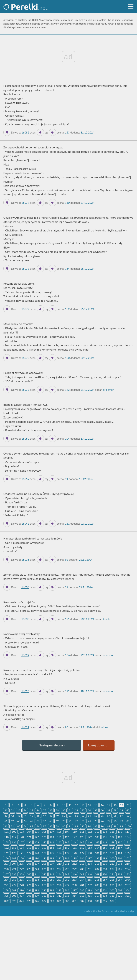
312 (59, 896)
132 (112, 837)
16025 (25, 691)
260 (52, 880)
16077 (25, 309)
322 (6, 901)
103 (22, 832)
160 (67, 848)
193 (59, 858)
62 (12, 821)
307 (22, 896)
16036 (25, 560)
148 (105, 842)
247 (82, 874)
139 (37, 842)
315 (82, 896)
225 (44, 869)
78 (115, 821)
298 (82, 890)
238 (14, 874)
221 (14, 869)
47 (44, 816)
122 (37, 837)
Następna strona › (52, 745)
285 (112, 885)
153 (14, 848)
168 (127, 848)
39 (121, 810)
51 (70, 816)
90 (64, 826)
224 (37, 869)
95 (96, 826)
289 (14, 890)
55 (96, 816)
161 (74, 848)
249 (97, 874)
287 (127, 885)
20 (128, 805)
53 (83, 816)
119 (14, 837)
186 (6, 858)
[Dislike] (53, 132)
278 (59, 885)
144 (74, 842)
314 (74, 896)
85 (32, 826)
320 (120, 896)
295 (59, 890)
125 (59, 837)
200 (112, 858)
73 (83, 821)
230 (82, 869)
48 (51, 816)
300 (97, 890)
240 (29, 874)
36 (102, 810)
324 (22, 901)
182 (105, 853)
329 (59, 901)
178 (74, 853)
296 (67, 890)
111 (82, 832)
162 (82, 848)
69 (57, 821)
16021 (25, 727)
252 (120, 874)
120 (22, 837)
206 (29, 864)
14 (89, 805)
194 (67, 858)
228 (67, 869)
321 (127, 896)
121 (29, 837)
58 (115, 816)
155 (29, 848)
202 (127, 858)
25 (32, 810)
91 (70, 826)
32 (77, 810)
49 (57, 816)
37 (109, 810)
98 (115, 826)
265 (90, 880)
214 (90, 864)
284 (105, 885)
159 (59, 848)
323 (14, 901)
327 (44, 901)
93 (83, 826)
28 (51, 810)
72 (77, 821)
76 (102, 821)
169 (6, 853)
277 (52, 885)
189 (29, 858)
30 (64, 810)
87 (44, 826)
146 (90, 842)
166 (112, 848)
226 (52, 869)
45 (32, 816)
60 (128, 816)
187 (14, 858)
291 (29, 890)
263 (74, 880)
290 (22, 890)
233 (105, 869)
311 (52, 896)
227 (59, 869)
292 (37, 890)
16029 (25, 655)
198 (97, 858)
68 (51, 821)
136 (14, 842)
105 (37, 832)
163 (90, 848)
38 (115, 810)
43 (19, 816)
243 (52, 874)
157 (44, 848)
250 (105, 874)
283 (97, 885)
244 (59, 874)
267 (105, 880)
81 (6, 826)
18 (115, 805)
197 (90, 858)
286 (120, 885)
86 (38, 826)
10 (64, 805)
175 (52, 853)
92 (77, 826)
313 (67, 896)
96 (102, 826)
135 (6, 842)
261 (59, 880)
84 (25, 826)
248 (90, 874)
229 (74, 869)
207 (37, 864)
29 (57, 810)
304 (127, 890)
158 (52, 848)
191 (44, 858)
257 (29, 880)
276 (44, 885)
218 (120, 864)
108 (59, 832)
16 (102, 805)
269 (120, 880)
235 (120, 869)
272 (14, 885)
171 (22, 853)
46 (38, 816)
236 (127, 869)
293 (44, 890)
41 (6, 816)
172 (29, 853)
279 (67, 885)
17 (109, 805)
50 (64, 816)
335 (105, 901)
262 (67, 880)
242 (44, 874)
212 (74, 864)
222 (22, 869)
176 (59, 853)
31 (70, 810)
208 (44, 864)
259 (44, 880)
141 (52, 842)
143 (67, 842)
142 (59, 842)
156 (37, 848)
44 (25, 816)
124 (52, 837)
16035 (25, 587)
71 (70, 821)
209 (52, 864)
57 (109, 816)
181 (97, 853)
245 (67, 874)
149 (112, 842)
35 (96, 810)
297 (74, 890)
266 (97, 880)
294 (52, 890)
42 (12, 816)
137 (22, 842)
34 (89, 810)
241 (37, 874)
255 (14, 880)
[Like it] (40, 132)
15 (96, 805)
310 (44, 896)
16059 (25, 479)
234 (112, 869)
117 (127, 832)
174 (44, 853)
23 (19, 810)
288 (6, 890)
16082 (25, 132)
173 (37, 853)
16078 (25, 269)
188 (22, 858)
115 (112, 832)
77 (109, 821)
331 (74, 901)
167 (120, 848)
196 (82, 858)
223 (29, 869)
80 (128, 821)
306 (14, 896)
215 (97, 864)
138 (29, 842)
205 (22, 864)
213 (82, 864)
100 (128, 826)
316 (90, 896)
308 (29, 896)
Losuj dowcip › (99, 745)
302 (112, 890)
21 (6, 810)
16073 (25, 358)
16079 (25, 203)
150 (120, 842)
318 (105, 896)
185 (127, 853)
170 (14, 853)
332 (82, 901)
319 (112, 896)
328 (52, 901)
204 (14, 864)
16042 (25, 524)
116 (120, 832)
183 (112, 853)
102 (14, 832)
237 (6, 874)
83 (19, 826)
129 (90, 837)
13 (83, 805)
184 (120, 853)
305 (6, 896)
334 (97, 901)
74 (89, 821)
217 (112, 864)
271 (6, 885)
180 (90, 853)
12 (77, 805)
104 (29, 832)
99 (121, 826)
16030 (25, 619)
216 (105, 864)
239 (22, 874)
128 (82, 837)
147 (97, 842)
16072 (25, 390)
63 (19, 821)
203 (6, 864)
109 (67, 832)
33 (83, 810)
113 (97, 832)
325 (29, 901)
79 (121, 821)
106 (44, 832)
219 (127, 864)
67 (44, 821)
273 (22, 885)
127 (74, 837)
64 (25, 821)
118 (6, 837)
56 (102, 816)
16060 (25, 439)
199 (105, 858)
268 (112, 880)
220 (6, 869)
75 (96, 821)
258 (37, 880)
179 (82, 853)
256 (22, 880)
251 (112, 874)
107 (52, 832)
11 (70, 805)
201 (120, 858)
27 (44, 810)
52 (77, 816)
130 (97, 837)
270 (127, 880)
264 (82, 880)
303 (120, 890)
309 (37, 896)
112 (90, 832)
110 (74, 832)
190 (37, 858)
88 (51, 826)
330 (67, 901)
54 (89, 816)
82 (12, 826)
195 (74, 858)
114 (105, 832)
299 (90, 890)
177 (67, 853)
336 (112, 901)
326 (37, 901)
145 (82, 842)
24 (25, 810)
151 (127, 842)
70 (64, 821)
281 (82, 885)
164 (97, 848)
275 (37, 885)
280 (74, 885)
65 (32, 821)
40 (128, 810)
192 (52, 858)
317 (97, 896)
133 (120, 837)
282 (90, 885)
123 (44, 837)
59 (121, 816)
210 (59, 864)
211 (67, 864)
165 (105, 848)
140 (44, 842)
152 (6, 848)
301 (105, 890)
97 (109, 826)
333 (90, 901)
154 (22, 848)
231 (90, 869)
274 (29, 885)
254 (6, 880)
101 (6, 832)
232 (97, 869)
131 (105, 837)
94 (89, 826)
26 (38, 810)
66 (38, 821)
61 (6, 821)
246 (74, 874)
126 (67, 837)
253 (127, 874)
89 (57, 826)
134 (127, 837)
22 (12, 810)
